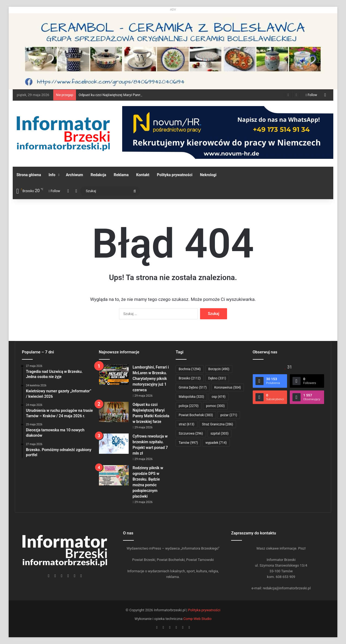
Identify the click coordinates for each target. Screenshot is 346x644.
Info (52, 175)
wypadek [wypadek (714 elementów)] (216, 443)
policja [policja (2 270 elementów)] (189, 406)
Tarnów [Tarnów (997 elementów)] (188, 443)
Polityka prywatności (175, 175)
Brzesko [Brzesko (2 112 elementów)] (190, 378)
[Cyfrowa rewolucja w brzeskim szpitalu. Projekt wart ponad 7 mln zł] (114, 444)
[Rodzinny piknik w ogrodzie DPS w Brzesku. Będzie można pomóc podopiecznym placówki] (114, 475)
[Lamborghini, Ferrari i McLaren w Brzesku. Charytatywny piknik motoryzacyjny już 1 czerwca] (114, 375)
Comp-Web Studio (197, 619)
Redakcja (98, 175)
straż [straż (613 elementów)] (187, 424)
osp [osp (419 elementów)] (219, 397)
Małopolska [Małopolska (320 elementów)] (191, 397)
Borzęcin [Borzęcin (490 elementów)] (219, 369)
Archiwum (75, 175)
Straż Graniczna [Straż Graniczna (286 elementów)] (217, 424)
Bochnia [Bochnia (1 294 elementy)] (190, 369)
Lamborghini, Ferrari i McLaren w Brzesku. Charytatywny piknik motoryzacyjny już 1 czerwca (151, 379)
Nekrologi (208, 175)
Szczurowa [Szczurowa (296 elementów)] (191, 433)
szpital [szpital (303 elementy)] (220, 433)
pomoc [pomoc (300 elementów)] (215, 406)
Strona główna (29, 175)
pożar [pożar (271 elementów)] (229, 415)
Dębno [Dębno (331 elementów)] (217, 378)
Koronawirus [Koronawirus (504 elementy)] (228, 387)
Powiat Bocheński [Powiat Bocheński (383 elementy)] (196, 415)
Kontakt (143, 175)
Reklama (121, 175)
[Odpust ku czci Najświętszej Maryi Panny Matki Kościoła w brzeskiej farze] (114, 412)
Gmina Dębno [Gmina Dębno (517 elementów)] (193, 387)
